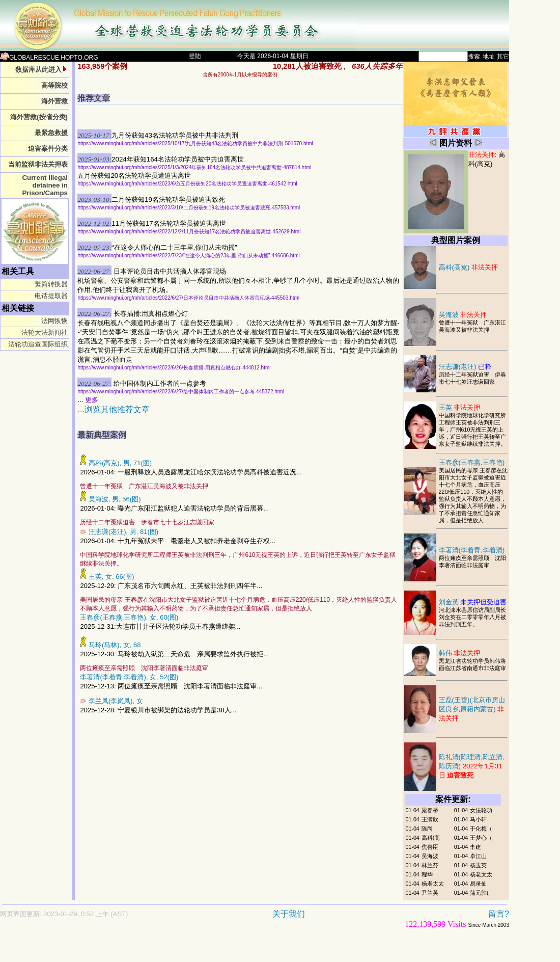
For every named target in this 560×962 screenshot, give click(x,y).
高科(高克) (469, 267)
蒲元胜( (479, 893)
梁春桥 (430, 810)
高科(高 (431, 838)
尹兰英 (430, 893)
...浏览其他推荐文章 (113, 409)
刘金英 (473, 602)
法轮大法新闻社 (45, 332)
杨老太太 (481, 874)
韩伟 (460, 653)
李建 (475, 847)
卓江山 (478, 856)
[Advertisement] (219, 950)
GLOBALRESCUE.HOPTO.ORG (49, 58)
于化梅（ (481, 829)
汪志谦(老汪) (465, 367)
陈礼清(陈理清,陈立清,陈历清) (472, 766)
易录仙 (478, 884)
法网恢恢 (54, 321)
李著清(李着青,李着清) (472, 550)
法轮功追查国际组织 (38, 344)
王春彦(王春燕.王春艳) (472, 462)
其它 (503, 57)
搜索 (474, 57)
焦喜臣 (430, 847)
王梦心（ (481, 838)
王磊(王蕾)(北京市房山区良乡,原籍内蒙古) (472, 709)
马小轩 (478, 819)
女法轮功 (481, 810)
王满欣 (430, 819)
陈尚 (427, 829)
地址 (489, 57)
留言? (499, 914)
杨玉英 (478, 865)
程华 (427, 874)
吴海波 (463, 315)
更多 (92, 400)
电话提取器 (51, 296)
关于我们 (289, 914)
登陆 (195, 56)
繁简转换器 (51, 284)
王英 (460, 407)
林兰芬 (430, 865)
